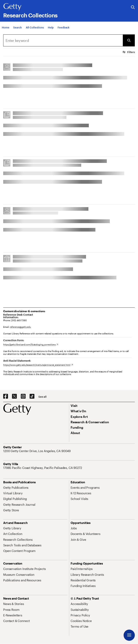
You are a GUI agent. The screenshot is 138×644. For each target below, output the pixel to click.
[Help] (51, 27)
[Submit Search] (129, 40)
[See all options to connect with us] (42, 397)
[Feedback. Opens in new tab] (63, 27)
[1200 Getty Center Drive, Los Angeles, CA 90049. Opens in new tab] (37, 451)
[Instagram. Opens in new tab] (23, 396)
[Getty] (12, 7)
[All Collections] (35, 27)
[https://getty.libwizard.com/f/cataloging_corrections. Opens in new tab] (31, 345)
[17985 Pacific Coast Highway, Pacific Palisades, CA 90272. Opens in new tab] (43, 468)
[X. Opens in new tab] (14, 396)
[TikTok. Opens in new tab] (32, 396)
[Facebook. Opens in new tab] (6, 396)
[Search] (17, 27)
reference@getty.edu (20, 327)
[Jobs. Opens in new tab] (74, 528)
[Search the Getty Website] (133, 8)
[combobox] (63, 40)
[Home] (5, 27)
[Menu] (129, 635)
